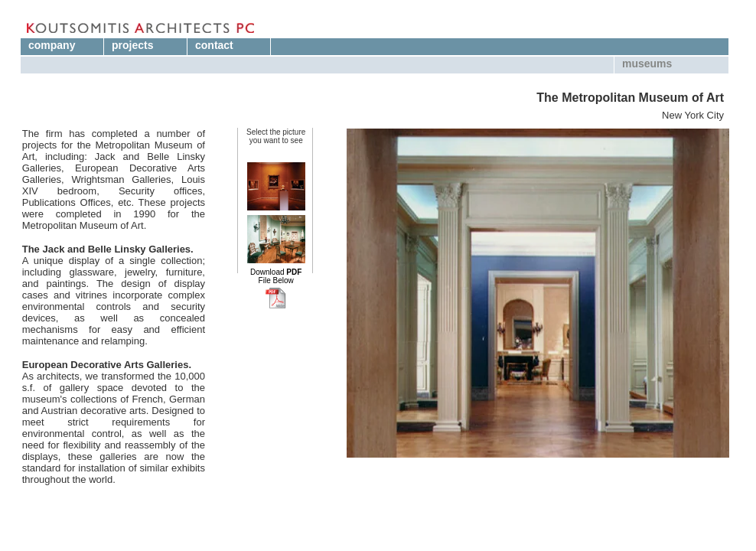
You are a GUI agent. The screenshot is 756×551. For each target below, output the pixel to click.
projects (132, 45)
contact (214, 45)
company (52, 45)
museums (647, 64)
